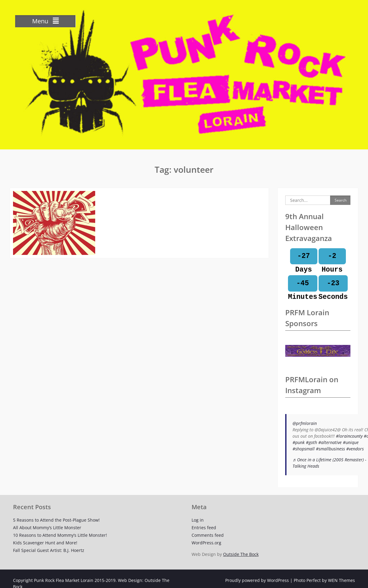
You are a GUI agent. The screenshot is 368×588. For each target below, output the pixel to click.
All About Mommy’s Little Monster (47, 528)
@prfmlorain (305, 423)
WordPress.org (206, 543)
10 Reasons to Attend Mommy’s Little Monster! (60, 535)
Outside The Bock (241, 554)
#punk (299, 442)
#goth (311, 442)
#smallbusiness (330, 449)
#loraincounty (349, 436)
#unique (351, 442)
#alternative (330, 442)
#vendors (355, 449)
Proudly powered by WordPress (257, 580)
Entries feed (204, 528)
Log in (198, 520)
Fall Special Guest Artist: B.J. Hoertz (49, 550)
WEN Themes (341, 580)
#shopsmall (304, 449)
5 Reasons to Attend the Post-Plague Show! (56, 520)
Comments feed (208, 535)
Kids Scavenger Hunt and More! (45, 543)
